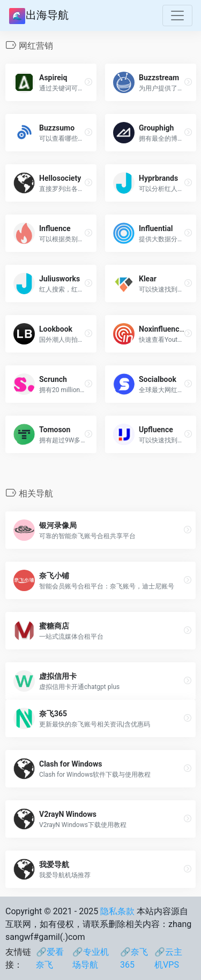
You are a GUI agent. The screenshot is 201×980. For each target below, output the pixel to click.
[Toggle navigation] (177, 16)
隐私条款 (117, 911)
